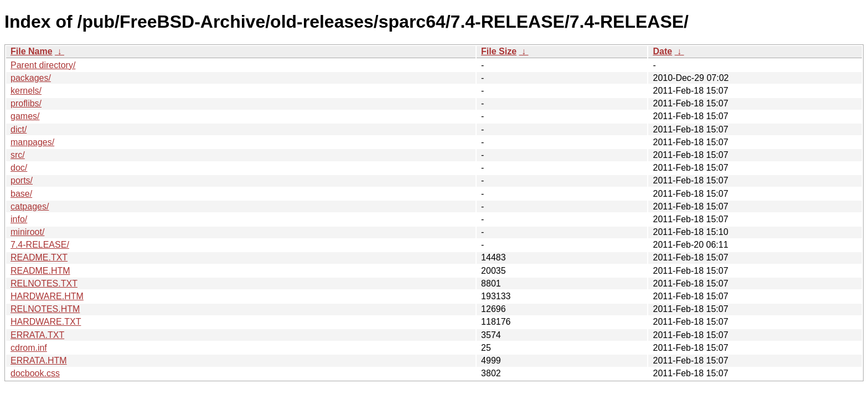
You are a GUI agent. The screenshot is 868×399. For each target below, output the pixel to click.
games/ (25, 116)
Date (662, 51)
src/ (18, 155)
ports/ (22, 180)
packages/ (31, 78)
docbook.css (35, 373)
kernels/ (26, 91)
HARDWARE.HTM (47, 296)
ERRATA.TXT (37, 335)
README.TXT (39, 257)
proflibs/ (26, 103)
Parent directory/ (43, 65)
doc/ (19, 168)
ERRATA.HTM (39, 360)
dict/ (19, 129)
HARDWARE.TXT (46, 322)
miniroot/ (27, 232)
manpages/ (32, 142)
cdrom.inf (29, 348)
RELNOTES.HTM (45, 309)
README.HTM (40, 271)
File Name (32, 51)
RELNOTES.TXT (44, 283)
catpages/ (30, 206)
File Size (499, 51)
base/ (21, 194)
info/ (19, 219)
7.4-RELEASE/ (40, 245)
